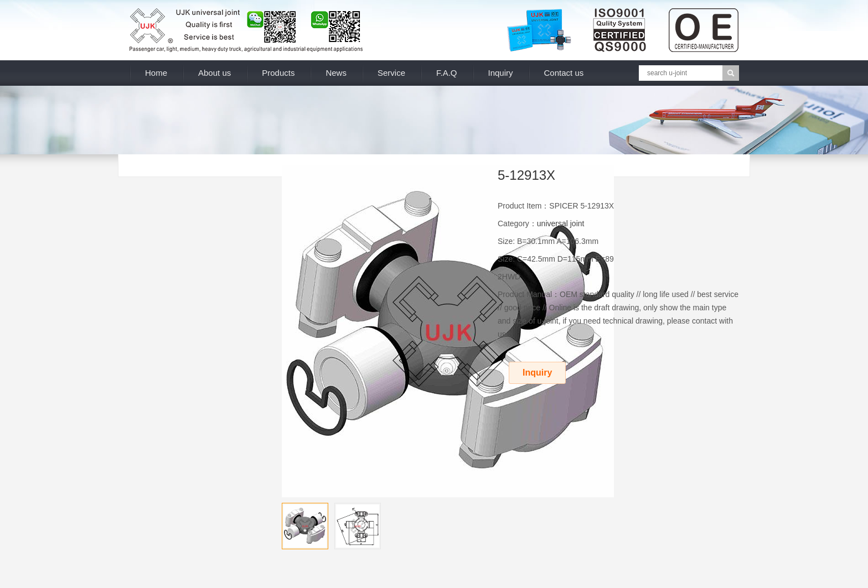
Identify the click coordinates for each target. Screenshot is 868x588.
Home (156, 73)
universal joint (561, 223)
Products (278, 73)
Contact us (564, 73)
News (336, 73)
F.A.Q (447, 73)
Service (391, 73)
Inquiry (501, 73)
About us (215, 73)
